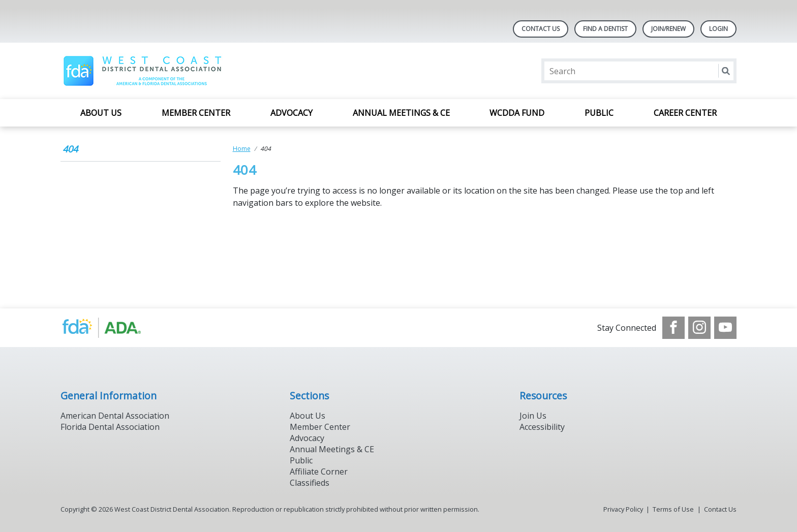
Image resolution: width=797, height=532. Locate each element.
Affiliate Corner (319, 472)
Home (242, 149)
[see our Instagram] (699, 328)
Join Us (533, 416)
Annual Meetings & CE (401, 113)
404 (70, 149)
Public (599, 113)
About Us (101, 113)
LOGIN (718, 29)
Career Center (685, 113)
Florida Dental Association (110, 427)
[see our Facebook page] (673, 328)
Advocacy (292, 113)
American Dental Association (115, 416)
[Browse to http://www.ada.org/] (112, 328)
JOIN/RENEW (668, 29)
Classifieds (310, 483)
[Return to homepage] (145, 71)
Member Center (196, 113)
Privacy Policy (623, 509)
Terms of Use (673, 509)
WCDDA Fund (517, 113)
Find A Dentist (605, 29)
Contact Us (541, 29)
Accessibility (542, 427)
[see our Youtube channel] (725, 328)
